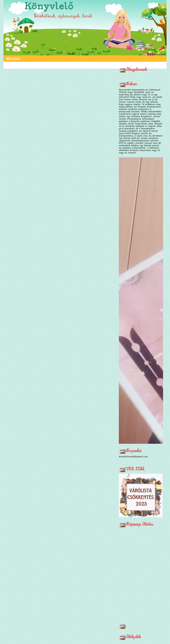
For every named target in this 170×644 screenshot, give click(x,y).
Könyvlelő (49, 6)
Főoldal (13, 59)
